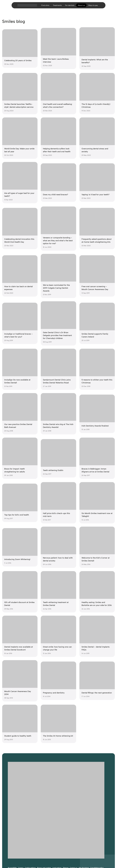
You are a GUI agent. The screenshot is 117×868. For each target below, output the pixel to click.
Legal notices (57, 835)
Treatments (56, 7)
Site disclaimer (84, 835)
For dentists (70, 7)
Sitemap (66, 835)
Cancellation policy (97, 835)
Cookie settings (30, 835)
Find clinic (43, 7)
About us (82, 7)
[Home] (25, 7)
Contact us (74, 835)
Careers (21, 835)
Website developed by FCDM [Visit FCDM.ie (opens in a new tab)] (18, 854)
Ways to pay (95, 7)
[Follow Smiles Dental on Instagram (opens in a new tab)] (12, 831)
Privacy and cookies (44, 835)
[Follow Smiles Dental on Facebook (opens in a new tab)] (8, 831)
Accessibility (12, 835)
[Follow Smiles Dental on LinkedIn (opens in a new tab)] (16, 831)
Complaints (12, 838)
